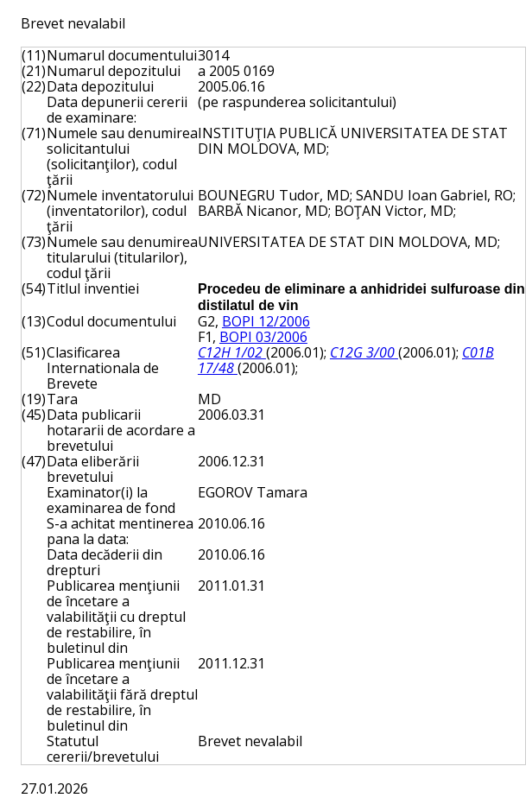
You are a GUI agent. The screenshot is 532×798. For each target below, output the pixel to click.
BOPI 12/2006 (266, 321)
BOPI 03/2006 (263, 337)
